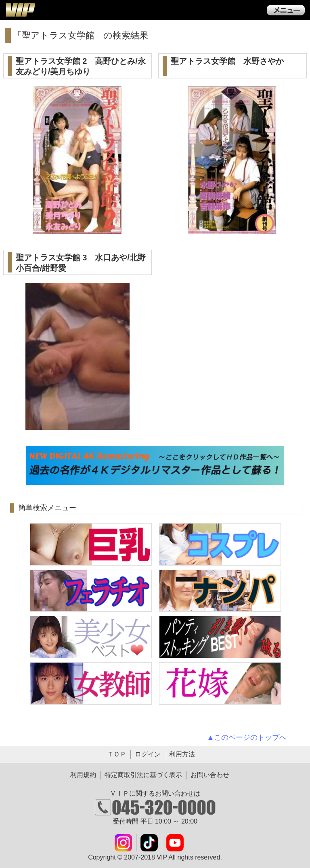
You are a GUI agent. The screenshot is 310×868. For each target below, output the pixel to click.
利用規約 (83, 775)
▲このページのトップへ (247, 737)
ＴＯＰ (117, 754)
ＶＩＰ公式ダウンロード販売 (20, 10)
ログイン (148, 754)
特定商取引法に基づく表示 (143, 775)
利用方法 (182, 754)
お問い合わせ (210, 775)
